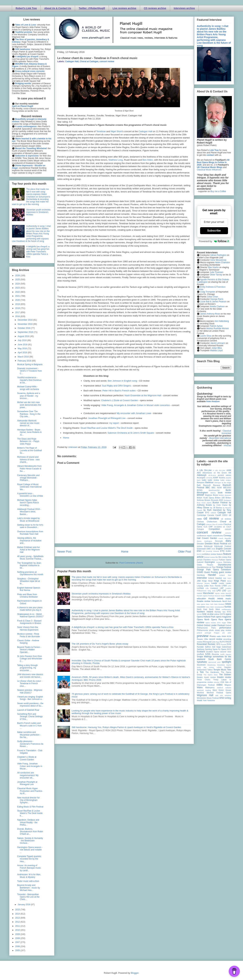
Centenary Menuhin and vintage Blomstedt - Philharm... (28, 478)
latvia (229, 581)
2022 (18, 292)
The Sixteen (225, 675)
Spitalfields (202, 662)
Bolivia (213, 493)
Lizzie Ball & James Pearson (213, 302)
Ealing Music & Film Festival (30, 807)
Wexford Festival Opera (219, 693)
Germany (227, 562)
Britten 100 (220, 498)
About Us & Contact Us (58, 8)
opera (228, 614)
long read (212, 591)
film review (223, 557)
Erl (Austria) (208, 551)
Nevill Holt (227, 601)
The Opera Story (211, 675)
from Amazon (213, 401)
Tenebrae (101, 131)
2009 (18, 934)
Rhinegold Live (209, 642)
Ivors (229, 578)
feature (220, 554)
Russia (224, 644)
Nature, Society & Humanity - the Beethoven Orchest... (30, 841)
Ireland (211, 578)
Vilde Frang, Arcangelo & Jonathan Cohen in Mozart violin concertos (135, 405)
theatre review (224, 677)
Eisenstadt (201, 549)
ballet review (213, 480)
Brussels (215, 500)
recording (227, 639)
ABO (199, 473)
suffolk (219, 667)
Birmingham (203, 493)
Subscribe (214, 231)
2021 (18, 296)
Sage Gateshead (224, 647)
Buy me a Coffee (218, 191)
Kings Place (220, 581)
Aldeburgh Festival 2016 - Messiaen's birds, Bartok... (29, 512)
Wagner (228, 685)
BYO (207, 513)
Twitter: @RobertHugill (92, 8)
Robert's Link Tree (26, 8)
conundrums (218, 536)
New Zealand (219, 604)
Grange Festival (224, 567)
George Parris (217, 299)
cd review (211, 518)
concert (228, 529)
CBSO (225, 515)
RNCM (228, 642)
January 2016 (24, 905)
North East (202, 609)
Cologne (200, 529)
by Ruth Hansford (212, 510)
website (228, 688)
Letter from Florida (212, 586)
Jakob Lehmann (218, 343)
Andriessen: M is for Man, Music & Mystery (29, 876)
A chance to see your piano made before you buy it (30, 609)
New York (210, 604)
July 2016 (22, 340)
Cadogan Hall (72, 61)
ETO (222, 551)
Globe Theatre (205, 565)
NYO (229, 612)
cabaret (213, 513)
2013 (18, 918)
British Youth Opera (205, 498)
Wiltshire (228, 695)
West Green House (222, 690)
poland (199, 633)
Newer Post (64, 552)
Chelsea (200, 522)
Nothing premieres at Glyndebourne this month (30, 573)
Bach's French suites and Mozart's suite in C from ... (29, 726)
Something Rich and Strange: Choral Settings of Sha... (30, 717)
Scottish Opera (213, 652)
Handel (212, 575)
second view (226, 652)
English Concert (224, 549)
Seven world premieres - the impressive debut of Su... (30, 705)
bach (199, 480)
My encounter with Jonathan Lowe (134, 413)
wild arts (219, 695)
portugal (208, 633)
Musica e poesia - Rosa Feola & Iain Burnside (28, 635)
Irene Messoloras (218, 260)
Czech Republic (225, 538)
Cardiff (218, 515)
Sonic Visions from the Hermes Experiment (28, 628)
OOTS (223, 614)
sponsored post (214, 662)
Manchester (209, 593)
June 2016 (23, 345)
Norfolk (228, 607)
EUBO (228, 551)
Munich (228, 593)
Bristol (216, 495)
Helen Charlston (223, 262)
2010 (18, 930)
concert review (107, 61)
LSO (224, 591)
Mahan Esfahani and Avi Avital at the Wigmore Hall (28, 550)
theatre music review (206, 677)
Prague (217, 633)
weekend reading (204, 690)
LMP (222, 588)
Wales (200, 688)
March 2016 (23, 357)
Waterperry (210, 688)
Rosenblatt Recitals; (206, 644)
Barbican (209, 482)
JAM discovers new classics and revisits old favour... (30, 676)
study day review (205, 667)
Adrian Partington (218, 255)
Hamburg (201, 575)
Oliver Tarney (216, 275)
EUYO (199, 554)
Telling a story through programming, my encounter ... (27, 668)
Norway (218, 612)
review (200, 642)
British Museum (225, 495)
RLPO (222, 642)
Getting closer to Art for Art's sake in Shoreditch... (30, 526)
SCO (229, 649)
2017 (18, 312)
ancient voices (225, 475)
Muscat (217, 596)
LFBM (224, 586)
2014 (18, 914)
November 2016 (25, 324)
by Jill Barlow (216, 508)
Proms (213, 636)
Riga (218, 642)
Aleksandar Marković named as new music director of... (28, 423)
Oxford (200, 625)
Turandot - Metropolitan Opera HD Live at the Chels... (28, 897)
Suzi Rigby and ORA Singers (117, 386)
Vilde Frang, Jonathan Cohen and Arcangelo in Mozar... (30, 766)
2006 (18, 946)
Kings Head (207, 581)
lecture (207, 583)
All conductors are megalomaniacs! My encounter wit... (28, 775)
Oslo (229, 623)
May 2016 (23, 349)
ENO (199, 551)
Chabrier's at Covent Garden (120, 400)
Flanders (207, 560)
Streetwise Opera (224, 665)
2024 (18, 284)
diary (228, 541)
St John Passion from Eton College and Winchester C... (29, 659)
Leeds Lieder (225, 583)
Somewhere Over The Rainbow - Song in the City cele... (29, 414)
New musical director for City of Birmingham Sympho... (28, 800)
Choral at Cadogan (89, 61)
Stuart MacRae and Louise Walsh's (106, 428)
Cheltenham (212, 522)
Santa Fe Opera (219, 649)
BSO (221, 500)
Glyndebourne (224, 565)
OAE (204, 614)
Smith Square (226, 654)
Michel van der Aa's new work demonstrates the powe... (29, 405)
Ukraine (217, 682)
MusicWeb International (220, 438)
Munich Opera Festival (205, 596)
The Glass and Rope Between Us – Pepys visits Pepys (28, 441)
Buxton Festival (220, 503)
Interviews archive (184, 8)
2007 (18, 942)
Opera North (203, 620)
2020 (18, 300)
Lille (207, 588)
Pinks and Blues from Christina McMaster (27, 596)
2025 (18, 280)
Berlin (228, 490)
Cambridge (202, 515)
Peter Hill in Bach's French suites (119, 391)
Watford (220, 688)
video (219, 685)
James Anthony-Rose (210, 314)
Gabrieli (200, 562)
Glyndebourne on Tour (206, 567)
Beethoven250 (214, 490)
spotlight (226, 662)
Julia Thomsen (217, 272)
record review (216, 639)
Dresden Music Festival (216, 544)
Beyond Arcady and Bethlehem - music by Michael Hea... (28, 888)
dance (199, 541)
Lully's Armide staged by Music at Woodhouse (28, 520)
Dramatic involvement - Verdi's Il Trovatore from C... (29, 371)
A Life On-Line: (219, 470)
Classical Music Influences (209, 170)
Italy (225, 578)
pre (224, 633)
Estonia (216, 551)
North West (214, 609)
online (217, 614)
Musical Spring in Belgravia (30, 364)
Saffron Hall (210, 647)
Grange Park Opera (208, 570)
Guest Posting (211, 572)
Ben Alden (148, 160)
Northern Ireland (205, 612)
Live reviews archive (124, 8)
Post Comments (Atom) (131, 563)
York (205, 700)
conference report (204, 536)
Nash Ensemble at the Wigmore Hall (143, 395)
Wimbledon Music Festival (208, 698)
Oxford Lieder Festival (214, 625)
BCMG (200, 490)
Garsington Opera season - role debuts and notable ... (30, 850)
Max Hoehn (213, 267)
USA (222, 682)
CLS (205, 527)
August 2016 (24, 336)
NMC (212, 607)
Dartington (208, 541)
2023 (18, 288)
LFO (229, 586)
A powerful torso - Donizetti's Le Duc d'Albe (30, 495)
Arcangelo (201, 478)
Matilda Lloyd (216, 350)
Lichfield (200, 588)
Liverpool (214, 588)
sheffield (200, 654)
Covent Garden (210, 538)
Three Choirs (204, 680)
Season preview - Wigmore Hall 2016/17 (30, 691)
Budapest (228, 500)
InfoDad (227, 445)
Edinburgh (208, 546)
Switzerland (202, 670)
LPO (219, 591)
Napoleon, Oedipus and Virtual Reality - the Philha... (28, 822)
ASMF (216, 478)
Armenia (209, 478)
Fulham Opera (225, 560)
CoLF (229, 527)
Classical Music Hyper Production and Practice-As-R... (30, 791)
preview (203, 636)
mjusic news (220, 593)
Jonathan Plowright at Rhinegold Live (107, 418)
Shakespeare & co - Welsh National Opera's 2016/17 (30, 615)
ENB (213, 549)
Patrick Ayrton (216, 326)
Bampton (201, 482)
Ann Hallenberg (222, 321)
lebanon (200, 583)
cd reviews (226, 519)
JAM (199, 581)
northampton (226, 609)
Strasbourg (211, 665)
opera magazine (223, 617)
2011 (18, 926)
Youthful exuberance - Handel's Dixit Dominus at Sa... (29, 380)
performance (225, 628)
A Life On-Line (204, 470)
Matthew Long (116, 160)
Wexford (200, 693)
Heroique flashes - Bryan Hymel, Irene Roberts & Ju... (29, 432)
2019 (18, 304)
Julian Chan (212, 297)
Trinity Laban (220, 680)
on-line (210, 614)
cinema (209, 524)
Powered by (214, 241)
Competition (214, 529)
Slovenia (215, 654)
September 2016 (26, 332)
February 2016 (25, 361)
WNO (222, 698)
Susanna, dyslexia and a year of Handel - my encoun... (29, 396)
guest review (225, 572)
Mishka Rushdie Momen (218, 328)
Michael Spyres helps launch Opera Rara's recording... (28, 503)
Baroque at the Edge (223, 483)
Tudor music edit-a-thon (28, 881)
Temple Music (220, 670)
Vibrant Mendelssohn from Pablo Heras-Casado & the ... (29, 469)
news (228, 604)
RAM (224, 636)
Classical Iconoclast (226, 432)
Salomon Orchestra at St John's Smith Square (131, 433)
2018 (18, 308)
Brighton (209, 495)
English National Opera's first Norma (29, 589)
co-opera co (220, 527)
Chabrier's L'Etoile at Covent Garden (27, 758)
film (217, 557)
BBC (208, 488)
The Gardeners (212, 672)
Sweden (228, 667)
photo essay (214, 630)
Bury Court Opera (204, 503)
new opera (201, 604)
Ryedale (200, 647)
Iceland (222, 575)
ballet (204, 480)
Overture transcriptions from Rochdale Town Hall (30, 533)
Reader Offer (203, 639)
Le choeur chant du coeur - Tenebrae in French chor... (30, 684)
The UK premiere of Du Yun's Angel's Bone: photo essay (100, 644)
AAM (229, 470)
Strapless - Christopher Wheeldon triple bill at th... (28, 581)
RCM (229, 636)
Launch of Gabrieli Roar (28, 710)
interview (202, 578)
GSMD (200, 572)
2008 (18, 938)
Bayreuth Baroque (212, 485)
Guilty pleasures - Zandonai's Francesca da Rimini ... (30, 744)
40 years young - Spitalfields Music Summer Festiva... (30, 558)
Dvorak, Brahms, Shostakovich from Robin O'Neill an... (30, 831)
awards (228, 478)
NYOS (199, 614)
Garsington (210, 562)
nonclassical (219, 607)
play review (226, 630)
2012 (18, 922)
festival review (210, 557)
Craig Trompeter (208, 292)
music (223, 596)
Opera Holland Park (206, 617)
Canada (211, 515)
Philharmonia (202, 630)
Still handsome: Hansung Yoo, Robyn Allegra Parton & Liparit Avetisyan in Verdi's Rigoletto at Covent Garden (126, 727)
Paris (214, 628)
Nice (208, 607)
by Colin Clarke (220, 505)
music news (216, 598)
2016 (18, 316)
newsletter (201, 607)
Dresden (201, 544)
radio (219, 636)
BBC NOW (217, 488)
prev (229, 633)
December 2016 (25, 320)
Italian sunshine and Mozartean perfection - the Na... (29, 735)
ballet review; (226, 480)
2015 (18, 910)
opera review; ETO (213, 623)
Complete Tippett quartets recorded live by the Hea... (29, 859)
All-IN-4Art (212, 475)
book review (224, 493)
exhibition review (209, 554)
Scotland (201, 652)
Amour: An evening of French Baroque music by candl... (29, 868)
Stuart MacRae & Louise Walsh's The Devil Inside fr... (30, 813)
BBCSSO (227, 488)
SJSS (208, 654)
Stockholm (201, 665)
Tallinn (210, 670)
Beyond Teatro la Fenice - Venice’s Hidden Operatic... (29, 650)
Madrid (199, 593)
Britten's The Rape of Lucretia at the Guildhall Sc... (29, 450)
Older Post (185, 552)
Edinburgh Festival (223, 546)
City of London (217, 524)
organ (224, 623)
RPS (218, 644)
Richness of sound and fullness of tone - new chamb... (28, 460)
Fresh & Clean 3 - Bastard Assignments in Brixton (29, 622)
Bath (199, 485)
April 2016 (23, 353)
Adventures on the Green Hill (217, 473)
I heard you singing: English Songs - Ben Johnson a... (30, 698)
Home (66, 438)
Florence (215, 560)
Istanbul (219, 578)
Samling (208, 649)
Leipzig (200, 586)
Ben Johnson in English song (122, 381)
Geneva (219, 562)
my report (114, 423)
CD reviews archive (155, 8)
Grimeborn (226, 570)
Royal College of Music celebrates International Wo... (29, 487)
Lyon (229, 591)
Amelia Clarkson (217, 306)
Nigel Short (116, 131)
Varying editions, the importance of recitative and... (29, 541)
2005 (18, 950)
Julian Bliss (217, 348)
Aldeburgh (202, 475)
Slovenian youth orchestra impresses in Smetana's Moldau (101, 594)
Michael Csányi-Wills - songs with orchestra (28, 388)
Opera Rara (217, 620)
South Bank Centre (220, 659)
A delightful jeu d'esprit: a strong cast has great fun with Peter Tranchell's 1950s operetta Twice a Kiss (123, 627)
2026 (18, 276)
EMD (209, 549)
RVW (229, 644)
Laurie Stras (205, 336)
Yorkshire (211, 700)
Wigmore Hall (205, 695)
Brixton (207, 500)
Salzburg (201, 649)
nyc (224, 612)
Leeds (214, 583)
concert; (228, 533)
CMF (211, 527)
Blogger (135, 973)
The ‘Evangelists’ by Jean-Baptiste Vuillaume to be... (29, 566)
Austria (222, 478)
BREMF (201, 495)
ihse (230, 575)
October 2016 (24, 328)
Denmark (219, 541)
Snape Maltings (204, 657)
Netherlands (216, 601)
